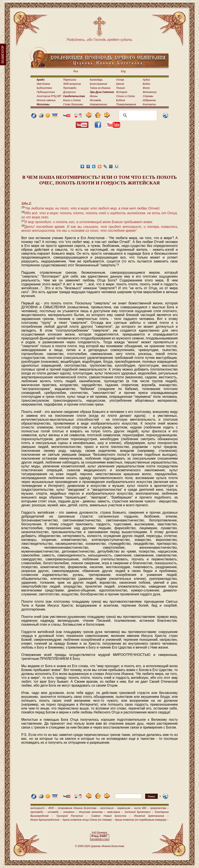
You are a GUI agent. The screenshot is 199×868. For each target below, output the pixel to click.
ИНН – (52, 808)
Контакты (149, 104)
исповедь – (55, 812)
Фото (146, 88)
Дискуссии (69, 92)
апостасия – (108, 808)
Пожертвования (126, 104)
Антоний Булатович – (139, 812)
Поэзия (121, 88)
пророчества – (159, 808)
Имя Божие (43, 84)
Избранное (149, 100)
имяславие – (115, 812)
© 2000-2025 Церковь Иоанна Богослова (100, 846)
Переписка (70, 80)
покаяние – (70, 812)
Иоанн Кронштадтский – (46, 820)
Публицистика (46, 92)
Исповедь (96, 100)
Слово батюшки (73, 104)
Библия (121, 100)
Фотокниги (150, 92)
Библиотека (44, 88)
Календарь (96, 80)
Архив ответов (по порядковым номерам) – (142, 820)
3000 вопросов (72, 84)
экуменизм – (125, 808)
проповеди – (38, 812)
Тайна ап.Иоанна (100, 88)
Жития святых (46, 100)
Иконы (94, 96)
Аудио (146, 80)
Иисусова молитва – (92, 812)
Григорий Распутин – (72, 816)
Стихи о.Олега (126, 96)
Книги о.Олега (72, 100)
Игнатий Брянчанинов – (151, 816)
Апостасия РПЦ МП (49, 96)
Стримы (148, 96)
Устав (120, 80)
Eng (123, 71)
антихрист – (39, 808)
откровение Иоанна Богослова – (78, 808)
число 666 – (141, 808)
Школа (120, 84)
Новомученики (99, 104)
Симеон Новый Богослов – (111, 816)
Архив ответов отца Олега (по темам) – (88, 820)
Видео (146, 84)
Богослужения (99, 84)
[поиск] (137, 115)
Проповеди (70, 88)
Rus (76, 71)
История (122, 92)
